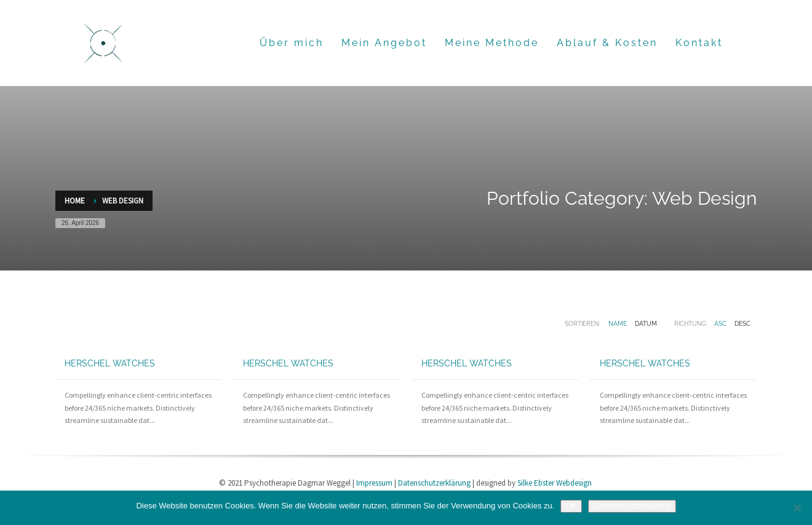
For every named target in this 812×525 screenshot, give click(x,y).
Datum (646, 324)
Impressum (374, 483)
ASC (720, 324)
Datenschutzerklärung (434, 483)
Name (618, 324)
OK (571, 506)
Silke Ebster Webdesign (555, 483)
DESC (742, 324)
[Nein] (797, 508)
